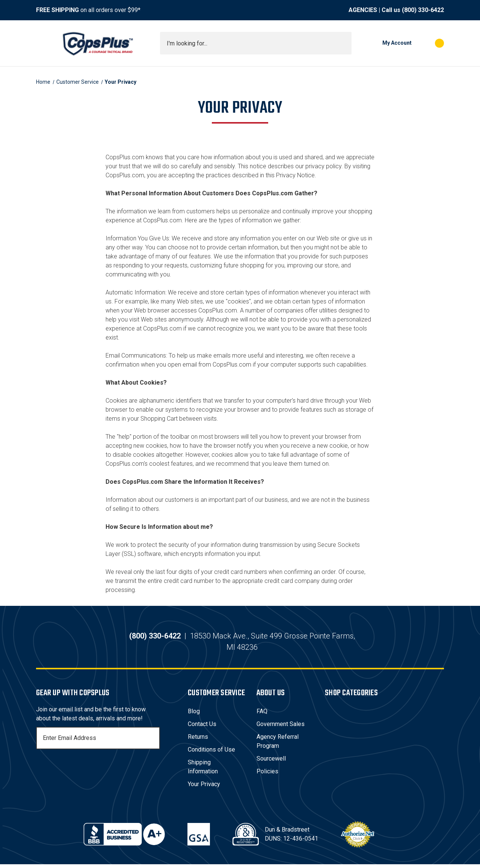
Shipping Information (203, 771)
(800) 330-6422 (423, 10)
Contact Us (202, 728)
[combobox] (256, 43)
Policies (267, 775)
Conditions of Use (211, 753)
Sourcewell (271, 762)
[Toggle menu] (43, 43)
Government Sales (281, 728)
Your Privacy (204, 788)
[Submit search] (343, 43)
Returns (198, 740)
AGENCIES (363, 10)
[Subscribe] (153, 742)
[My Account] (385, 43)
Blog (194, 715)
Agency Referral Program (278, 745)
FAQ (262, 715)
